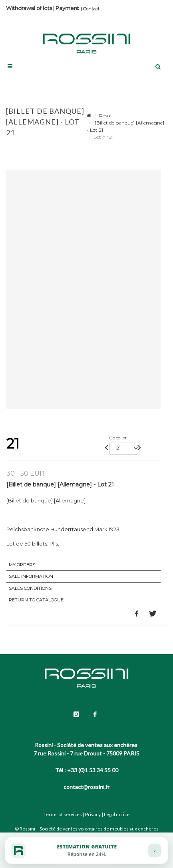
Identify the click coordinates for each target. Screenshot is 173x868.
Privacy (93, 814)
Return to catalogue (36, 600)
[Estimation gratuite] (86, 850)
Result (106, 116)
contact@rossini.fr (86, 787)
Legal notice (117, 814)
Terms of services (63, 814)
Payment (67, 8)
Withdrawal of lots (29, 8)
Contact (91, 9)
